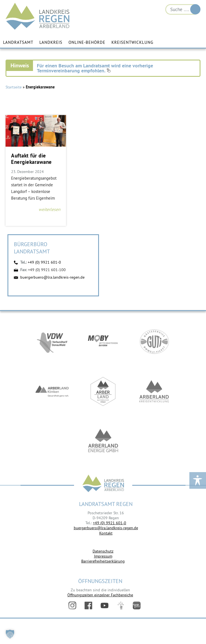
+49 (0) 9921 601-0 (44, 262)
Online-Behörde (87, 42)
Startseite (14, 87)
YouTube (105, 605)
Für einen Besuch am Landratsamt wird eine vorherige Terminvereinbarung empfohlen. (95, 68)
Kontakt (106, 533)
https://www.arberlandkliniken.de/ (52, 391)
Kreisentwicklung (132, 42)
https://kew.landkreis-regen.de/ (154, 391)
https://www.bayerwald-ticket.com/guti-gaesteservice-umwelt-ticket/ (154, 342)
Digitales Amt (121, 605)
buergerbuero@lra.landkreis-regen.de (52, 277)
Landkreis (51, 42)
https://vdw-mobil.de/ (52, 342)
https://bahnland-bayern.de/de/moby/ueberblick (103, 342)
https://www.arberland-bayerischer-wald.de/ (103, 391)
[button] (10, 634)
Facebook (88, 605)
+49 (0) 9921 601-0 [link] (110, 523)
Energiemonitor (137, 605)
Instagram (72, 605)
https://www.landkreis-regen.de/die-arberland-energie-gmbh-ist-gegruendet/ (103, 441)
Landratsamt (18, 42)
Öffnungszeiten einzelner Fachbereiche (100, 595)
